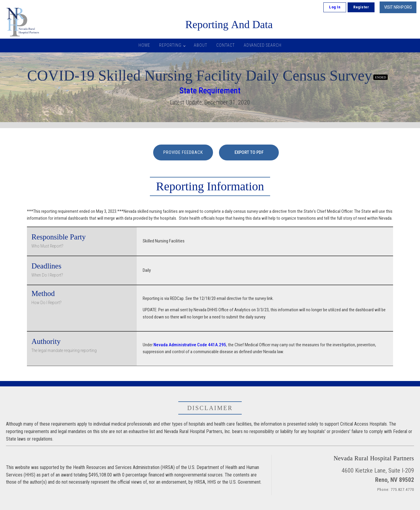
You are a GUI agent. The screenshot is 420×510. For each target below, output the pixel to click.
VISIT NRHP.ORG (398, 7)
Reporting (170, 45)
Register (361, 7)
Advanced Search (263, 45)
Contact (226, 45)
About (201, 45)
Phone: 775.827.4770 (396, 489)
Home (144, 45)
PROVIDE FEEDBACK (183, 152)
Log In (335, 7)
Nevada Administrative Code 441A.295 (190, 345)
